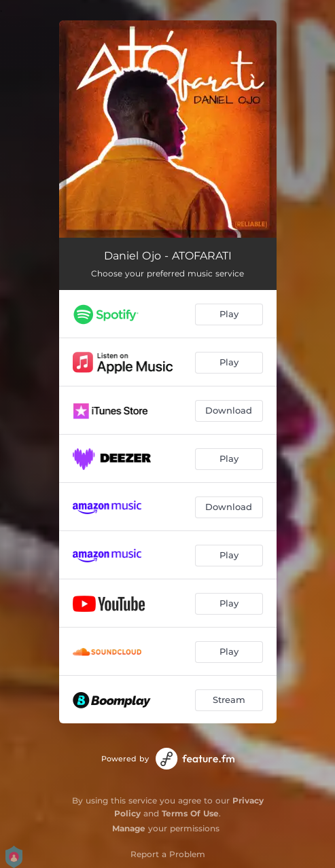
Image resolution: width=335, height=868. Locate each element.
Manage (129, 828)
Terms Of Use (190, 813)
